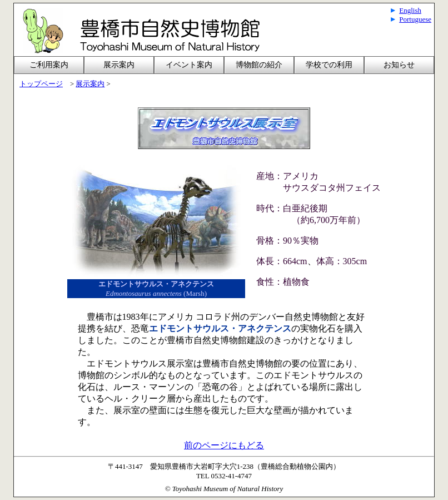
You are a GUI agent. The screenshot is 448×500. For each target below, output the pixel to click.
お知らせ (399, 65)
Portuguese (415, 19)
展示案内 (90, 84)
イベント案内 (189, 65)
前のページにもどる (224, 445)
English (410, 10)
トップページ (41, 84)
